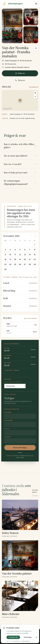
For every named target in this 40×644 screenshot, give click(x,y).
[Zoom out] (35, 96)
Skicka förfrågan (20, 448)
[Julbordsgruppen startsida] (12, 4)
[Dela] (36, 48)
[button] (20, 100)
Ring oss (20, 80)
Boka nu (20, 73)
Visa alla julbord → (35, 492)
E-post (7, 429)
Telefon (7, 437)
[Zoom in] (35, 93)
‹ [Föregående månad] (32, 236)
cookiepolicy (17, 641)
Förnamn (8, 412)
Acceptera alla (13, 637)
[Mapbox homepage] (7, 109)
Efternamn (9, 421)
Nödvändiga (28, 637)
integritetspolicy (26, 641)
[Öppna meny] (36, 4)
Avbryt (20, 452)
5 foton (31, 40)
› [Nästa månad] (35, 236)
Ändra (33, 350)
